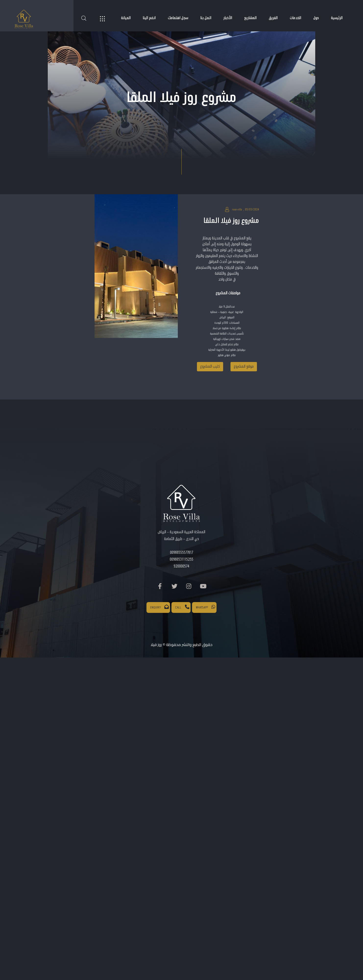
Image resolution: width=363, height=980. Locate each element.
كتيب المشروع (210, 367)
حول (316, 18)
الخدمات (296, 18)
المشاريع (250, 18)
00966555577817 (181, 553)
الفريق (273, 18)
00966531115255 (181, 560)
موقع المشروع (244, 367)
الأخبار (228, 18)
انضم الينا (149, 18)
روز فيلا (156, 645)
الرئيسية (337, 18)
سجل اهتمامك (178, 18)
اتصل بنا (206, 18)
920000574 (181, 566)
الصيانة (126, 18)
